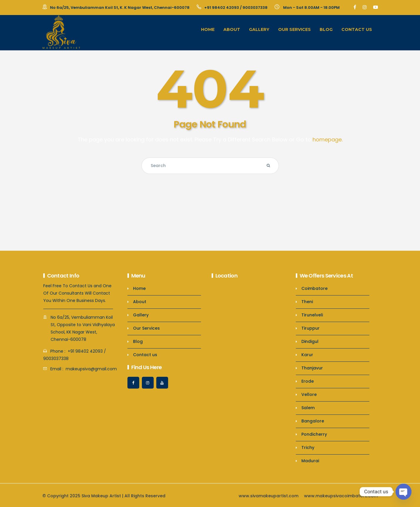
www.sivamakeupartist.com (269, 496)
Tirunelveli (312, 315)
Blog (326, 29)
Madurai (310, 461)
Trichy (308, 447)
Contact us (357, 29)
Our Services (294, 29)
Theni (307, 302)
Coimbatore (314, 288)
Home (208, 29)
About (232, 29)
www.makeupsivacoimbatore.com (341, 496)
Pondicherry (314, 434)
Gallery (259, 29)
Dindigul (310, 341)
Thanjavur (312, 368)
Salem (308, 408)
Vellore (309, 394)
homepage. (328, 139)
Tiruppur (311, 328)
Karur (307, 355)
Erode (308, 381)
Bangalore (313, 421)
